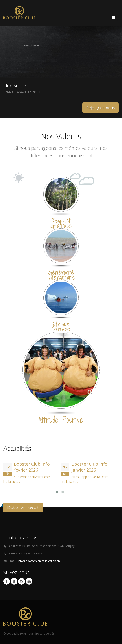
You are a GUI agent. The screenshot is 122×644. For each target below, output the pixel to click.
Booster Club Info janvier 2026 (90, 467)
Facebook (7, 581)
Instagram (22, 581)
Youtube (29, 581)
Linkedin (14, 581)
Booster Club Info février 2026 (32, 467)
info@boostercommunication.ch (39, 561)
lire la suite (12, 482)
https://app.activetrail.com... (33, 477)
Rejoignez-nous (101, 108)
